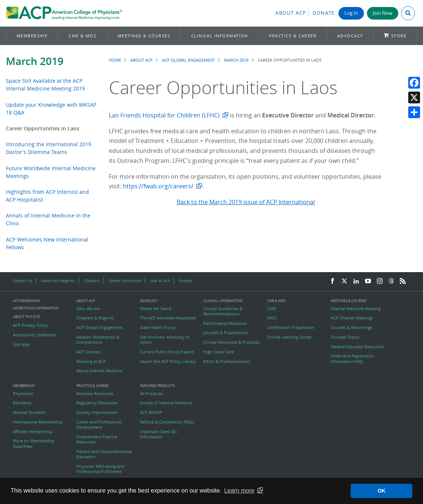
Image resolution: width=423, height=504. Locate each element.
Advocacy (350, 36)
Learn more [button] (239, 491)
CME (271, 309)
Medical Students (29, 412)
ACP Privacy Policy (30, 325)
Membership (32, 36)
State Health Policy (158, 328)
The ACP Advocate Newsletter (168, 318)
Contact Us (23, 281)
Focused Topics (345, 337)
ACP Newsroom (26, 301)
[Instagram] (380, 281)
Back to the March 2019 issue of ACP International (246, 202)
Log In (351, 13)
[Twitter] (344, 281)
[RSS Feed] (403, 281)
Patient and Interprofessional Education (104, 454)
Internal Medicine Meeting (356, 309)
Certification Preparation (291, 328)
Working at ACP (91, 361)
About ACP (291, 13)
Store (399, 36)
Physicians (23, 394)
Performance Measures (225, 323)
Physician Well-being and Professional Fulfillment (100, 469)
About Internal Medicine (99, 371)
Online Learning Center (289, 337)
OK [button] (382, 491)
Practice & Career (293, 36)
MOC (272, 318)
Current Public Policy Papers (167, 352)
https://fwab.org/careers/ (158, 186)
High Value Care (219, 352)
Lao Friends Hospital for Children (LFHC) (164, 115)
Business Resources (95, 394)
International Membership (38, 422)
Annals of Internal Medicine (166, 403)
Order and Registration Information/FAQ (352, 359)
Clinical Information (220, 36)
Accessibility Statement (35, 335)
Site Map (21, 344)
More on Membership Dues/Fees (34, 443)
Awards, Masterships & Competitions (98, 340)
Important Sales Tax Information (159, 434)
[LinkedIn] (356, 281)
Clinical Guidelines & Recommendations (223, 311)
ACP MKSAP (151, 412)
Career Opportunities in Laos (43, 128)
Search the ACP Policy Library (168, 361)
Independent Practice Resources (97, 439)
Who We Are (88, 309)
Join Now (383, 13)
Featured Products (157, 386)
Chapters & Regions (95, 318)
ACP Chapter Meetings (352, 318)
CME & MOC (83, 36)
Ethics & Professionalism (227, 361)
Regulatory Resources (97, 403)
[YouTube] (368, 281)
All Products (151, 394)
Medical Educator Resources (357, 347)
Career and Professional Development (99, 425)
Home (115, 60)
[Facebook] (333, 281)
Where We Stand (156, 309)
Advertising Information (36, 308)
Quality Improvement (97, 412)
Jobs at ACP (160, 281)
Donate (324, 13)
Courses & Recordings (351, 328)
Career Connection (125, 281)
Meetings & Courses (144, 36)
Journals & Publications (226, 333)
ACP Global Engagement (188, 60)
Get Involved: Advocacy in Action (165, 340)
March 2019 (35, 61)
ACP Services (88, 352)
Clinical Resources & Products (231, 342)
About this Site (26, 317)
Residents (22, 403)
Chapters (92, 281)
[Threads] (391, 281)
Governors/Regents (58, 281)
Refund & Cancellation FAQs (167, 422)
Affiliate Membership (33, 432)
